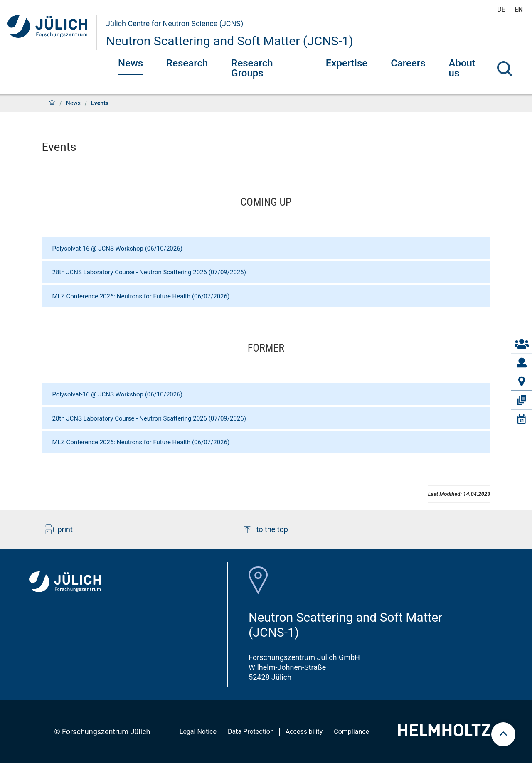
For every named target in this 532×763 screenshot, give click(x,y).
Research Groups (252, 68)
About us (462, 68)
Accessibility (304, 732)
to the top (265, 529)
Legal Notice (198, 732)
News (131, 63)
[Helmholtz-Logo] (444, 734)
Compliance (351, 732)
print (58, 529)
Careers (408, 63)
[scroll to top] (503, 734)
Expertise (347, 63)
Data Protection (251, 732)
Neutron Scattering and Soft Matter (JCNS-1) (230, 41)
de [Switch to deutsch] (502, 9)
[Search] (505, 69)
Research (187, 63)
